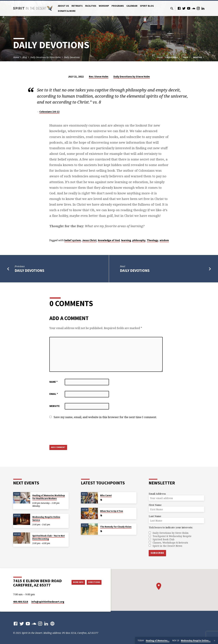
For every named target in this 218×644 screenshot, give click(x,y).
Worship (104, 6)
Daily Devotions (72, 57)
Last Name (155, 516)
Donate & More (67, 11)
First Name (155, 505)
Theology (153, 240)
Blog (25, 57)
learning (126, 240)
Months (199, 57)
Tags (187, 57)
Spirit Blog (147, 6)
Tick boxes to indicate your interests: (171, 527)
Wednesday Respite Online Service (46, 518)
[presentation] (75, 432)
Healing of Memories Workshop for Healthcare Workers (49, 497)
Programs (118, 6)
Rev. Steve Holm (99, 77)
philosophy (139, 240)
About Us (63, 6)
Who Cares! (106, 495)
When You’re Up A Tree (112, 511)
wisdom (164, 240)
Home (16, 57)
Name (53, 382)
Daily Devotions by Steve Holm (45, 57)
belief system (73, 240)
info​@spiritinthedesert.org (48, 602)
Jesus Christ (89, 240)
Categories (173, 57)
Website (54, 406)
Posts (160, 57)
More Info (93, 579)
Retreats (77, 6)
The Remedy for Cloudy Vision (116, 527)
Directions (93, 586)
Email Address (157, 494)
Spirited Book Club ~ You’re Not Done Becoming (49, 537)
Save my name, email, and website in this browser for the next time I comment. (105, 417)
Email (54, 394)
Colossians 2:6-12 (49, 112)
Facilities (91, 6)
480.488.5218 (21, 602)
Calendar (132, 6)
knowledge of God (109, 240)
